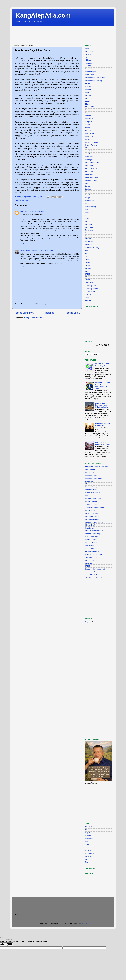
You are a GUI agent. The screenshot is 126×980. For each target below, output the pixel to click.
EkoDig (88, 101)
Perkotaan (89, 230)
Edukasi (88, 95)
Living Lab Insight (92, 537)
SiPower (88, 268)
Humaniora (89, 136)
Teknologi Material (92, 289)
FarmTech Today (91, 490)
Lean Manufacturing (92, 534)
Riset (87, 253)
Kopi (87, 183)
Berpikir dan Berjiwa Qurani (95, 81)
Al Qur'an (89, 60)
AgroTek (88, 54)
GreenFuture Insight (93, 493)
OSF (87, 215)
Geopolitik (89, 122)
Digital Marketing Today (94, 478)
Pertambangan (91, 233)
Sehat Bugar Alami (92, 560)
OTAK (87, 218)
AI (86, 57)
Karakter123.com (91, 513)
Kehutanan (89, 166)
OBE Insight (90, 548)
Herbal (88, 128)
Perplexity (89, 856)
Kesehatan (24, 200)
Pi (86, 859)
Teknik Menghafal (92, 575)
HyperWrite (89, 850)
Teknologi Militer (91, 292)
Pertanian (89, 236)
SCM (87, 259)
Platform (88, 239)
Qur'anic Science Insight (94, 554)
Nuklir (87, 212)
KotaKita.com (90, 528)
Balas (23, 243)
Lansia (88, 186)
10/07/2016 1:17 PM (45, 251)
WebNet (88, 300)
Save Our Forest (91, 557)
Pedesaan (89, 227)
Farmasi (88, 116)
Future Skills (90, 119)
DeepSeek (89, 839)
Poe (87, 862)
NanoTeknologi (91, 207)
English (88, 113)
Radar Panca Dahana (29, 251)
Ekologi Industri (91, 484)
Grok (87, 847)
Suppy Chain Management (95, 569)
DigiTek (88, 92)
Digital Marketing (91, 475)
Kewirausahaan (91, 180)
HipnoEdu (89, 496)
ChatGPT (89, 827)
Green (87, 125)
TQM (87, 297)
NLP (87, 210)
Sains (87, 256)
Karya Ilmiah (90, 157)
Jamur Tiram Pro (91, 504)
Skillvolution (90, 563)
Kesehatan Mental (92, 177)
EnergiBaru (89, 110)
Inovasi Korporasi (92, 142)
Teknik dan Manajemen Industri (97, 572)
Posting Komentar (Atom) (33, 318)
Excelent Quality (91, 487)
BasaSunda (89, 75)
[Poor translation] (9, 944)
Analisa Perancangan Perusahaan (98, 466)
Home (87, 48)
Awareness (89, 63)
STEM (87, 274)
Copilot (88, 833)
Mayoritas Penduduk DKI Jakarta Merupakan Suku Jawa (103, 386)
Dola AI (88, 842)
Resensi (88, 251)
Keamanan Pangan (92, 516)
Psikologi (88, 245)
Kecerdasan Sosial (92, 163)
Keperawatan (90, 171)
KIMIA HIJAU (90, 525)
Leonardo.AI (90, 853)
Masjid (88, 198)
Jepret (87, 154)
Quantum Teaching (92, 248)
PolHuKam (89, 242)
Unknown (24, 211)
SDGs (87, 262)
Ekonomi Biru (90, 107)
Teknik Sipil (89, 283)
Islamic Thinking (91, 145)
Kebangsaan (90, 160)
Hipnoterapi (89, 133)
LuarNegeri (89, 195)
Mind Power (90, 201)
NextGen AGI (90, 545)
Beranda (50, 313)
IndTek (88, 139)
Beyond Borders (91, 469)
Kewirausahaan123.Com (94, 522)
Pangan (88, 221)
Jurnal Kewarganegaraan (94, 507)
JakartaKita (89, 151)
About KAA (89, 51)
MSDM (88, 204)
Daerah (88, 86)
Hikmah (88, 130)
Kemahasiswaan (91, 169)
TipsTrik (88, 294)
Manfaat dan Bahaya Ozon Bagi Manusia (103, 365)
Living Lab (89, 192)
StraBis (88, 277)
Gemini (88, 845)
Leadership (89, 189)
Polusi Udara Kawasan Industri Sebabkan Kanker (102, 405)
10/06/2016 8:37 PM (36, 211)
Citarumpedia (90, 472)
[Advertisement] (57, 36)
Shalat (87, 265)
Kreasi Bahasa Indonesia (94, 531)
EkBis (87, 98)
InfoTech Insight (91, 502)
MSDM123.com (91, 543)
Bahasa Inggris (91, 72)
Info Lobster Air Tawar (93, 499)
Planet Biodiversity (92, 551)
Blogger (84, 924)
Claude (88, 830)
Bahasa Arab (90, 69)
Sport (87, 271)
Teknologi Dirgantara (93, 286)
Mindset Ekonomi (92, 540)
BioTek (88, 84)
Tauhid (88, 280)
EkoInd (88, 104)
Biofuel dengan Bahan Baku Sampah (103, 443)
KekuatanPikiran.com (93, 519)
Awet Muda (89, 66)
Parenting (89, 224)
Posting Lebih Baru (24, 313)
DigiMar (88, 89)
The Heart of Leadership (94, 578)
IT (86, 148)
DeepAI (88, 836)
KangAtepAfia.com (43, 15)
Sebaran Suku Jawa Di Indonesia (103, 425)
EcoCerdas (89, 481)
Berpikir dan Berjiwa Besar (95, 78)
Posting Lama (72, 313)
